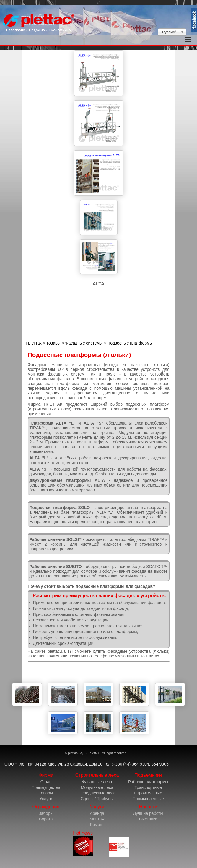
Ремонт (97, 825)
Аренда (97, 813)
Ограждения (46, 807)
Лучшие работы (148, 813)
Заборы (46, 813)
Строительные (148, 793)
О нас (46, 782)
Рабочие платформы (148, 782)
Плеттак (34, 343)
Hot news (83, 843)
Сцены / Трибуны (97, 799)
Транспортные (148, 787)
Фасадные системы (84, 343)
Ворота (46, 819)
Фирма (46, 775)
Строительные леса (97, 775)
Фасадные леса (97, 782)
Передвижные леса (97, 793)
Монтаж (97, 819)
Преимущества (46, 787)
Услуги (46, 799)
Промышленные (148, 799)
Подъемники (148, 775)
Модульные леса (97, 787)
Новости (148, 807)
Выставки (148, 819)
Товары (53, 343)
